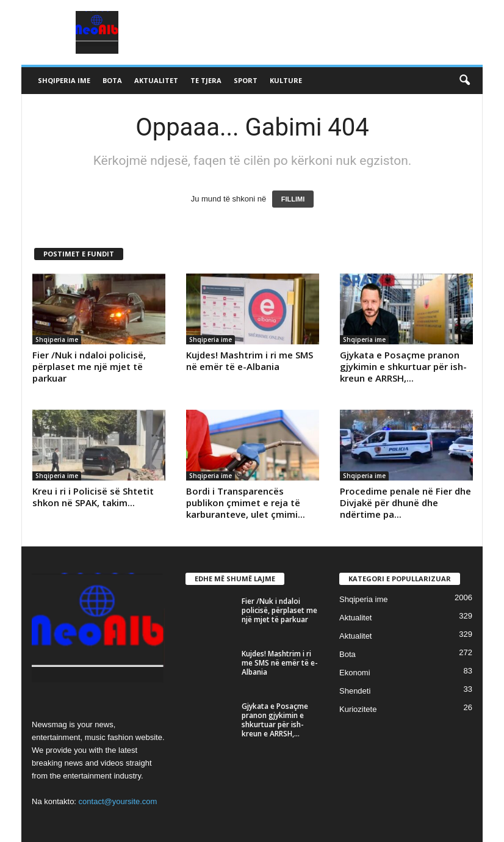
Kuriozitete (358, 709)
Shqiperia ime (64, 80)
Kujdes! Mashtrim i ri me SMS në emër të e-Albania (250, 361)
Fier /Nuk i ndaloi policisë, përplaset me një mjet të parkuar (89, 366)
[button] (464, 81)
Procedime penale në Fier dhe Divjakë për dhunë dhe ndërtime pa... (405, 503)
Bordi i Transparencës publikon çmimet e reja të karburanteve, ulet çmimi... (246, 503)
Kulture (286, 80)
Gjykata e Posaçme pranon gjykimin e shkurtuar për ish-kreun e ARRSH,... (403, 366)
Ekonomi (355, 673)
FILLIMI (293, 199)
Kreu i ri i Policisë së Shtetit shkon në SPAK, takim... (93, 497)
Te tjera (206, 80)
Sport (246, 80)
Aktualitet (156, 80)
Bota (112, 80)
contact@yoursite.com (118, 801)
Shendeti (355, 691)
